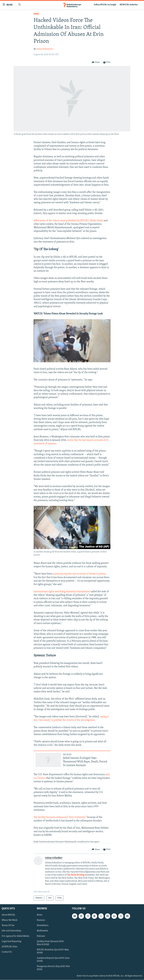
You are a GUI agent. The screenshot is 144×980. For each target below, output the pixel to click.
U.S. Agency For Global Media (15, 936)
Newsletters (43, 926)
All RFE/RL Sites (9, 947)
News (40, 915)
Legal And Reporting (11, 941)
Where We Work (10, 920)
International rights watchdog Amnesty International (62, 592)
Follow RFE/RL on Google (105, 5)
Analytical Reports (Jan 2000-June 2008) (53, 960)
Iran (36, 14)
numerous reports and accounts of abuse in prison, (79, 574)
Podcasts (41, 936)
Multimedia (42, 931)
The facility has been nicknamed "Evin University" (60, 817)
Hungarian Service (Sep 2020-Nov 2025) (53, 968)
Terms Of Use (8, 926)
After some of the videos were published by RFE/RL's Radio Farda (68, 221)
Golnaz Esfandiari (45, 49)
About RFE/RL (8, 915)
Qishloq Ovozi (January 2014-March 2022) (51, 943)
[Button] (96, 62)
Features (41, 920)
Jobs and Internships (11, 931)
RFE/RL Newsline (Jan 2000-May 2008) (53, 951)
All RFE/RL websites (129, 5)
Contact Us (7, 952)
